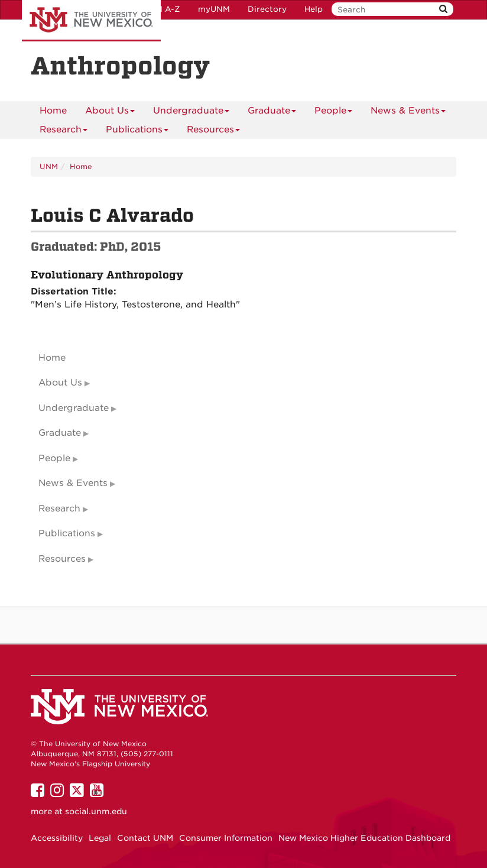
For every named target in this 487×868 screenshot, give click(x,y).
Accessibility (57, 838)
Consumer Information (226, 838)
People (333, 113)
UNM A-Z (162, 9)
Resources (213, 132)
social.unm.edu (96, 811)
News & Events (408, 113)
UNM (49, 166)
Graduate (272, 113)
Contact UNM (145, 838)
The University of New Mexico (91, 21)
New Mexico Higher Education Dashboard (364, 838)
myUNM (214, 9)
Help (314, 9)
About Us (110, 113)
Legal (100, 838)
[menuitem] (53, 111)
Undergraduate (191, 113)
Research (64, 132)
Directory (267, 9)
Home (53, 111)
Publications (137, 132)
